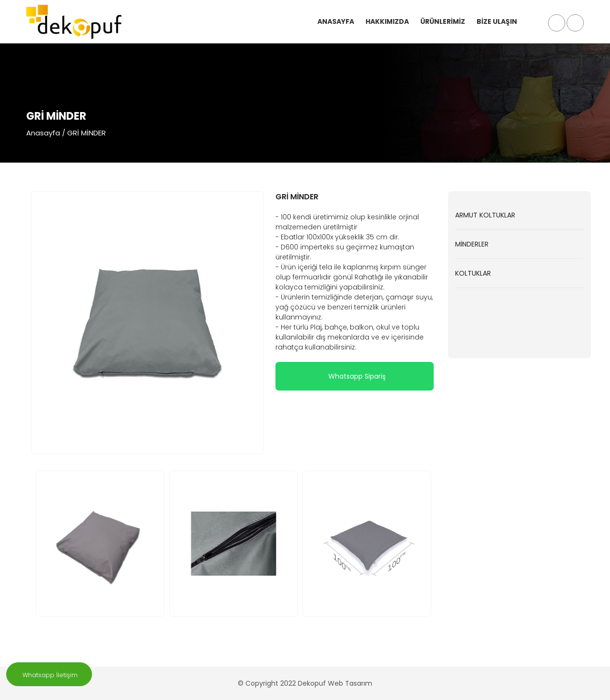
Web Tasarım (350, 683)
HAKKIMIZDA (387, 21)
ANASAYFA (336, 21)
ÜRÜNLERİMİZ (443, 21)
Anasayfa (43, 133)
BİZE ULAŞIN (497, 21)
